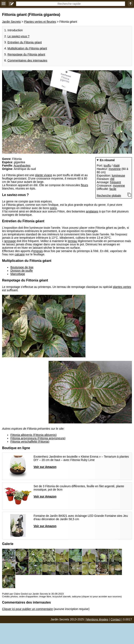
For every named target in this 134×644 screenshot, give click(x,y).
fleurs (84, 185)
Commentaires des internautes (27, 60)
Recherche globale (109, 196)
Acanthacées (22, 166)
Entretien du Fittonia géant (25, 42)
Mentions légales (97, 619)
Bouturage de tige (22, 267)
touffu (107, 166)
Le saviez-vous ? (18, 36)
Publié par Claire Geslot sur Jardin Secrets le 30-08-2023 (33, 594)
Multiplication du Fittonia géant (27, 48)
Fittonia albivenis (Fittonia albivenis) (34, 435)
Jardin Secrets (11, 22)
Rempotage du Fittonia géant (26, 54)
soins (53, 208)
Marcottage (18, 274)
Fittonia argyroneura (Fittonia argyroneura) (38, 438)
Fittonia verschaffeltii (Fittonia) (30, 442)
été (112, 179)
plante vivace (44, 175)
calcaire (20, 254)
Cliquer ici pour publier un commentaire (28, 609)
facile (113, 189)
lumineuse (118, 176)
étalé (116, 166)
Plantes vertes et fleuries (40, 22)
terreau (73, 241)
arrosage (10, 241)
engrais (38, 251)
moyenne (115, 169)
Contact (116, 619)
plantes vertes (122, 287)
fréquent (116, 182)
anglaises (92, 211)
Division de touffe (22, 271)
